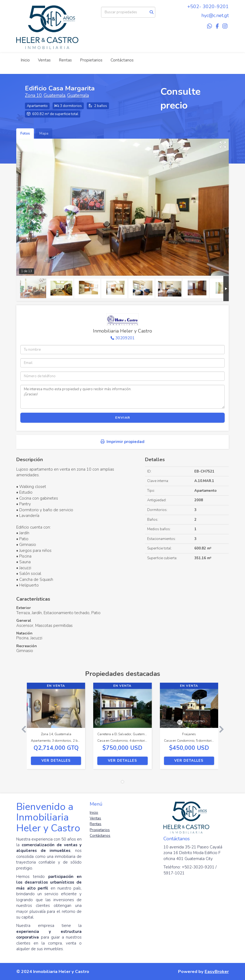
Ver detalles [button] (56, 761)
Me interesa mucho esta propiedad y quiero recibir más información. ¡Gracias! (122, 397)
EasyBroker (217, 971)
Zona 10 (33, 95)
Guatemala (54, 95)
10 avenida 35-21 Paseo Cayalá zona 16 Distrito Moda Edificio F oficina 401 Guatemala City (193, 853)
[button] (22, 729)
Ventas (44, 60)
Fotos (25, 134)
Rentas (65, 60)
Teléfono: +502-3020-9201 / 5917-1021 (190, 870)
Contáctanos (122, 60)
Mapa (44, 134)
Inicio (25, 60)
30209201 (125, 338)
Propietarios (91, 60)
